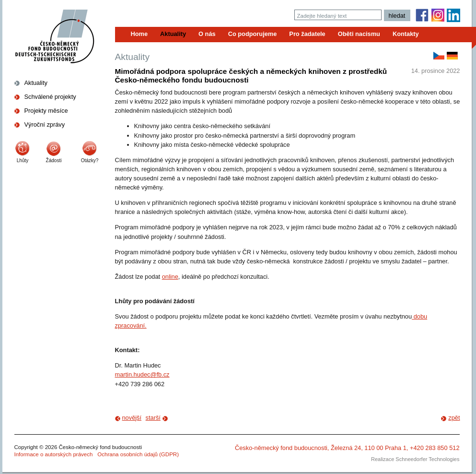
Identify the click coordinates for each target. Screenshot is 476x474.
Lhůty (23, 160)
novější (132, 418)
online (170, 277)
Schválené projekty (50, 97)
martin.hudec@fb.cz (142, 374)
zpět (454, 418)
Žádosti (54, 160)
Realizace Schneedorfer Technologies (415, 459)
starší (153, 418)
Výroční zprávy (45, 124)
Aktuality (36, 83)
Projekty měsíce (46, 111)
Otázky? (90, 160)
